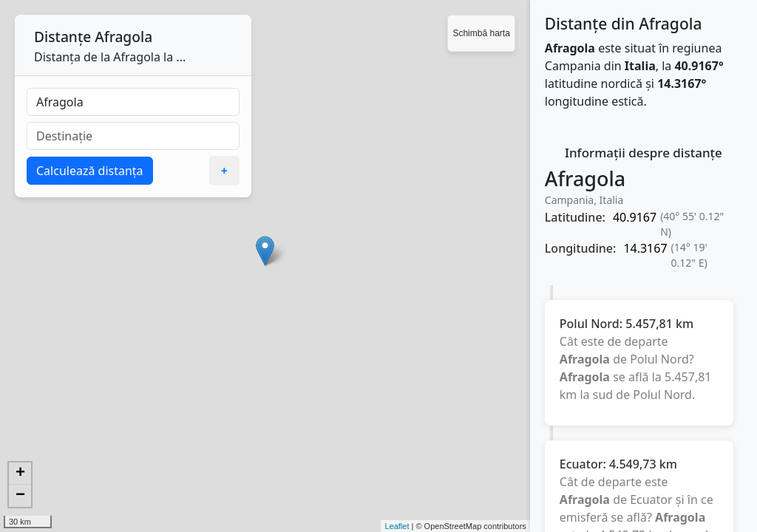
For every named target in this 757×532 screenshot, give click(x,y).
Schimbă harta (481, 33)
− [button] (20, 496)
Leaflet (397, 526)
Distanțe (62, 37)
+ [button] (20, 474)
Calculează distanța (90, 171)
